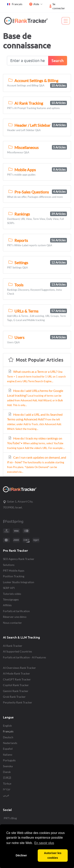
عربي (6, 795)
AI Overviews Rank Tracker (19, 668)
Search (58, 61)
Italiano (8, 755)
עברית (7, 789)
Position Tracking (14, 576)
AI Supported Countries (17, 651)
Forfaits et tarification (16, 611)
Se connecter (57, 6)
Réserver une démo (15, 617)
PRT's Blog (10, 818)
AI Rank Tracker (13, 646)
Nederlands (10, 743)
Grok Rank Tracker (14, 697)
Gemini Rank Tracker (16, 691)
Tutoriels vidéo (12, 594)
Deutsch (8, 737)
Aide (34, 4)
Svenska (8, 766)
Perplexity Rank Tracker (18, 702)
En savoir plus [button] (44, 843)
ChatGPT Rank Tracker (17, 679)
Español (8, 749)
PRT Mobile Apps (14, 570)
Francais (15, 4)
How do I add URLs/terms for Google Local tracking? (35, 398)
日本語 (7, 778)
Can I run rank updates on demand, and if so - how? (37, 464)
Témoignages (11, 599)
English (7, 726)
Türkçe (7, 783)
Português (9, 760)
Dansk (7, 772)
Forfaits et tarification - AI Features (24, 657)
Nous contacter (12, 623)
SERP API (9, 588)
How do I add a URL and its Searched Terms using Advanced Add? (35, 422)
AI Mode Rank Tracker (16, 673)
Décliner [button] (21, 855)
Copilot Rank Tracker (16, 685)
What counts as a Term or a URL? (36, 376)
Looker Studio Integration (19, 582)
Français (8, 731)
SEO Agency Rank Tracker (19, 559)
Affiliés (7, 605)
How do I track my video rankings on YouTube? (36, 443)
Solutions (9, 565)
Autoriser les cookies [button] (53, 855)
